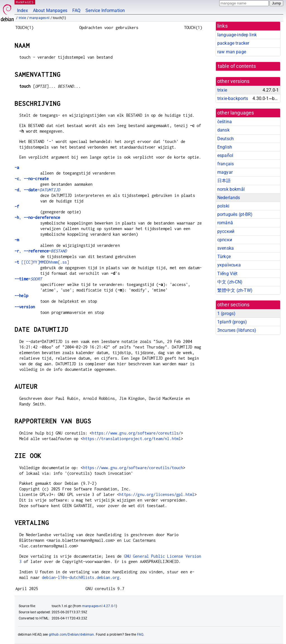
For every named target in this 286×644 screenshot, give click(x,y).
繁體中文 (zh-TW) (235, 290)
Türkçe (224, 257)
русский (226, 231)
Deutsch (226, 139)
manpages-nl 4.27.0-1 (99, 606)
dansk (223, 130)
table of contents (237, 66)
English (225, 147)
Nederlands (229, 198)
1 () (226, 313)
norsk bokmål (231, 189)
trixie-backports (233, 98)
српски (225, 240)
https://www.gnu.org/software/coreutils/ (136, 433)
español (225, 155)
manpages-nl (40, 18)
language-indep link (237, 35)
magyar (225, 172)
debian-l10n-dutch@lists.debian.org (81, 577)
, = (37, 190)
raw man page (232, 52)
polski (223, 206)
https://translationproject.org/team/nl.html (132, 439)
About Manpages (50, 10)
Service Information (105, 10)
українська (229, 265)
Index (22, 10)
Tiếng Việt (227, 274)
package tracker (233, 43)
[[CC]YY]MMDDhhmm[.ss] (42, 262)
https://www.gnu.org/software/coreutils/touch (133, 468)
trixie (22, 18)
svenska (226, 248)
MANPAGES (25, 2)
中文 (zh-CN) (230, 282)
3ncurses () (237, 330)
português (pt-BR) (235, 214)
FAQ (76, 10)
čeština (225, 122)
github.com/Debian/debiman (71, 635)
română (225, 223)
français (226, 164)
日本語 (224, 181)
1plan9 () (232, 322)
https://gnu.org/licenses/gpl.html (157, 494)
